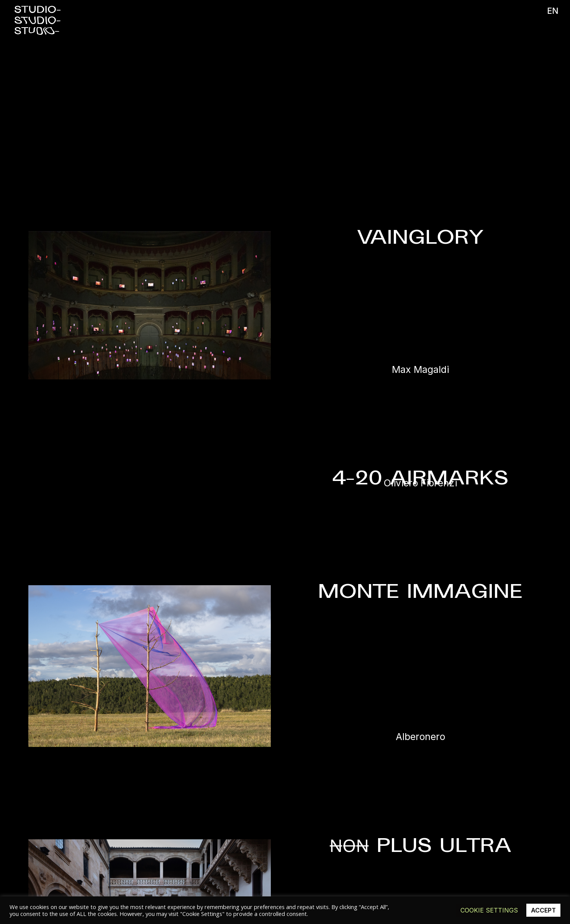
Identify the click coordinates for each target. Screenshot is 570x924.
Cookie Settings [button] (489, 910)
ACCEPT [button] (543, 910)
